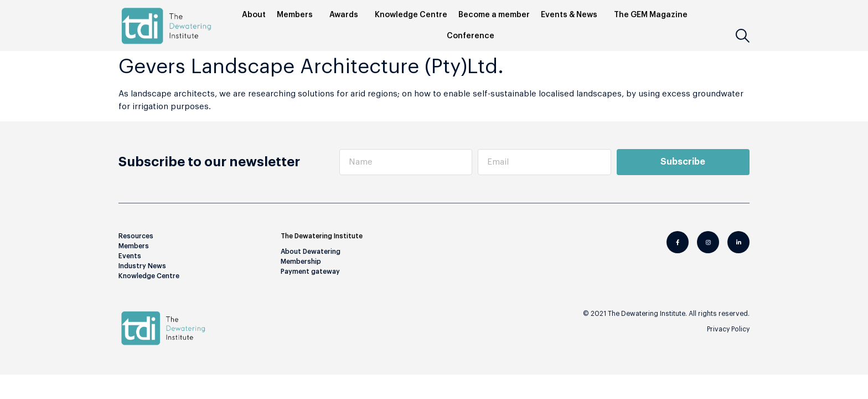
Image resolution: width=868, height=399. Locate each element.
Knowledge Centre (411, 15)
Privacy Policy (728, 328)
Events (130, 255)
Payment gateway (310, 270)
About (254, 15)
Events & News (572, 15)
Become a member (494, 15)
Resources (136, 235)
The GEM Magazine (653, 15)
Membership (301, 260)
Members (298, 15)
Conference (473, 36)
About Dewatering (311, 250)
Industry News (142, 265)
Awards (347, 15)
